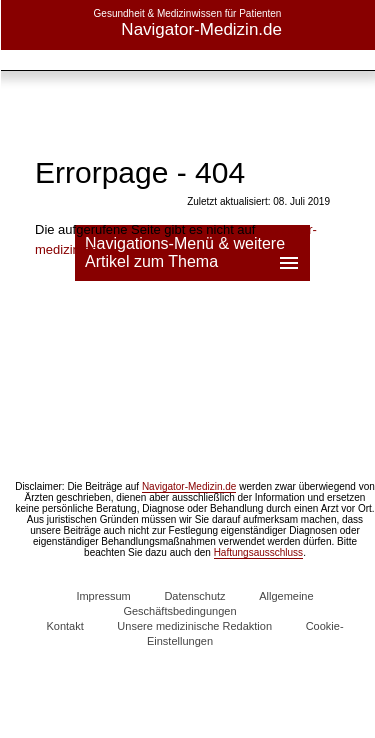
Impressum (103, 596)
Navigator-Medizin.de (189, 486)
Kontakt (64, 626)
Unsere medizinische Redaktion (194, 626)
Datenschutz (194, 596)
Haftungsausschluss (259, 552)
